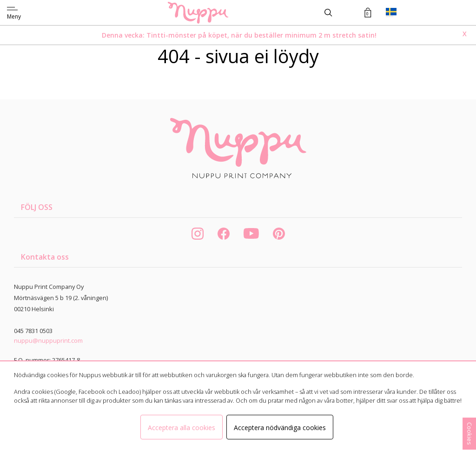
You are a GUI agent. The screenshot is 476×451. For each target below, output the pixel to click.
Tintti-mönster (172, 35)
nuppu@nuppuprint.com (48, 340)
